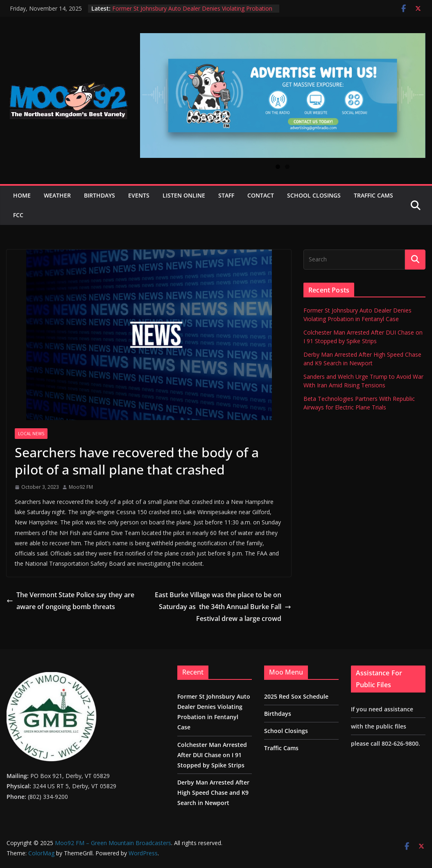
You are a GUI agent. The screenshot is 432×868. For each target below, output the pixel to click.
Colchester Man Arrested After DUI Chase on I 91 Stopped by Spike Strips (212, 755)
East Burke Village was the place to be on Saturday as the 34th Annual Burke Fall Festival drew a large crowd (223, 607)
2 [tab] (287, 167)
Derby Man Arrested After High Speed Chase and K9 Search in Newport (213, 793)
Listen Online (184, 195)
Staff (226, 195)
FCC (18, 215)
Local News (31, 434)
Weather (57, 195)
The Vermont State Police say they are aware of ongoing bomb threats (70, 601)
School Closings (314, 195)
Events (139, 195)
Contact (261, 195)
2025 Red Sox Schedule (296, 696)
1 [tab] (278, 167)
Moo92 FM (81, 487)
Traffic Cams (373, 195)
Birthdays (100, 195)
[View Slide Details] (283, 96)
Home (22, 195)
